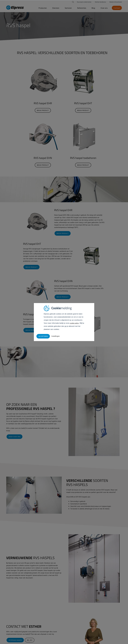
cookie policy (74, 323)
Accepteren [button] (43, 336)
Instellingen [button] (56, 336)
